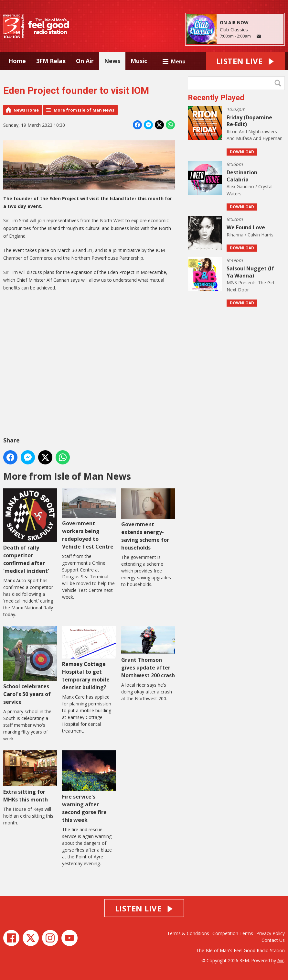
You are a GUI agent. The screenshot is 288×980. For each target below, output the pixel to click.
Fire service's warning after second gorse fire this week (89, 787)
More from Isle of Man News (84, 110)
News (112, 61)
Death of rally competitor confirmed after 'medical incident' (30, 531)
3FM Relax (51, 61)
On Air (85, 61)
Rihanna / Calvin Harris (250, 235)
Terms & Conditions (188, 933)
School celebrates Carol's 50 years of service (30, 666)
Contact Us (273, 940)
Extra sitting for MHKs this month (30, 777)
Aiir (281, 960)
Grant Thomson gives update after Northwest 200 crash (148, 653)
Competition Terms (233, 933)
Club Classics (234, 29)
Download (242, 152)
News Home (26, 110)
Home (17, 61)
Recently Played (216, 98)
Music (139, 61)
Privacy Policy (271, 933)
